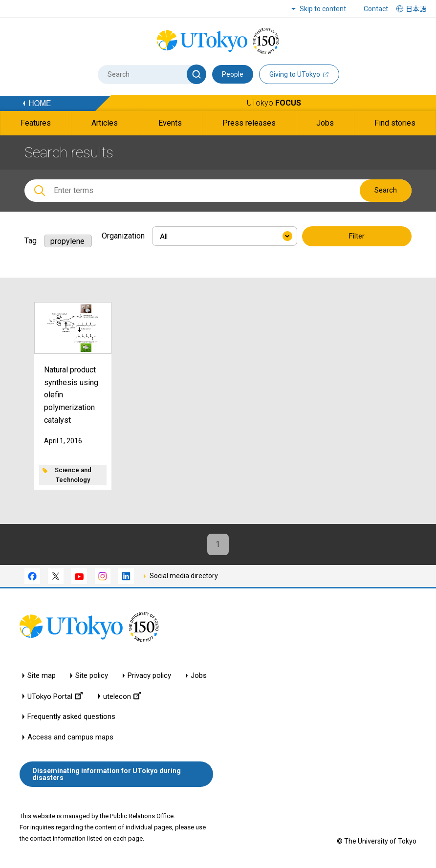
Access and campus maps (70, 738)
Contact (376, 9)
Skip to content (323, 9)
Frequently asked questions (71, 717)
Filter (357, 237)
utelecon (122, 697)
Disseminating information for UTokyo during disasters (107, 774)
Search (386, 190)
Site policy (92, 676)
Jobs (199, 676)
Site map (42, 676)
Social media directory (184, 576)
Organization (123, 236)
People (233, 74)
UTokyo (274, 103)
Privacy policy (149, 676)
